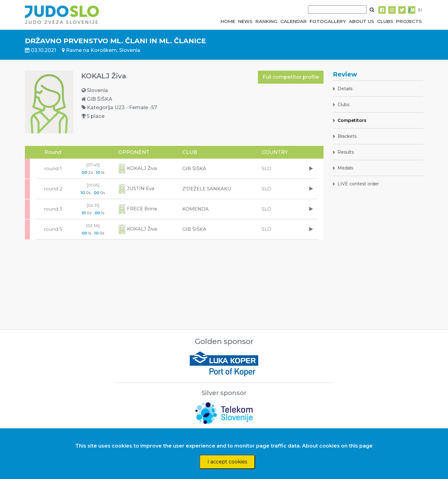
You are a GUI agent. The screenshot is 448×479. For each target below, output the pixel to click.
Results (346, 152)
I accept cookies (227, 462)
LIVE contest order (358, 184)
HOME (228, 21)
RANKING (266, 21)
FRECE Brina (138, 209)
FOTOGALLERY (328, 21)
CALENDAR (294, 21)
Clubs (343, 105)
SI (420, 10)
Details (345, 89)
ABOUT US (362, 21)
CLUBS (385, 21)
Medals (345, 168)
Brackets (347, 136)
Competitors (352, 120)
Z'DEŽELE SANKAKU (207, 189)
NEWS (245, 21)
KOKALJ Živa (138, 168)
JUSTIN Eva (136, 188)
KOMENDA (196, 209)
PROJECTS (409, 21)
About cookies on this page (337, 446)
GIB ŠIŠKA (194, 168)
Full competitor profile (291, 77)
